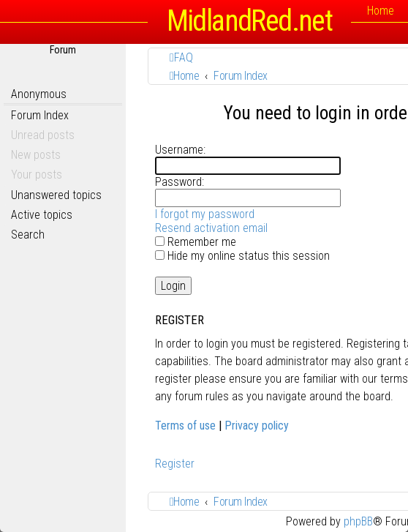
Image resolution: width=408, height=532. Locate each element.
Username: (180, 150)
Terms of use (185, 426)
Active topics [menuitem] (42, 215)
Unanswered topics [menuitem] (56, 195)
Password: (180, 182)
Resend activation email (211, 228)
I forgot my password (205, 214)
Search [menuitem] (28, 235)
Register (175, 464)
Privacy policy (257, 426)
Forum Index (40, 115)
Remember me (196, 242)
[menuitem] (181, 57)
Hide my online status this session (242, 256)
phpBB (358, 521)
